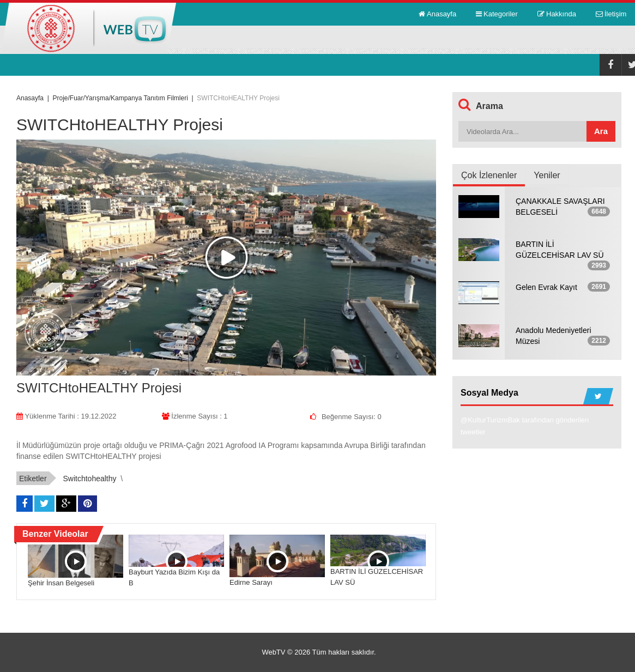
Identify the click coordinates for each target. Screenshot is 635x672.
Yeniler (547, 175)
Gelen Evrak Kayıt (546, 287)
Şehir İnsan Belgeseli (61, 583)
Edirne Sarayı (251, 582)
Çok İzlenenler (489, 175)
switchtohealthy (89, 479)
